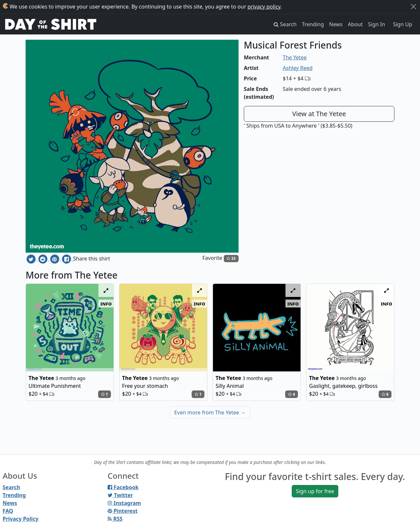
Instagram (124, 503)
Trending (313, 24)
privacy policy (264, 7)
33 (231, 258)
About (355, 24)
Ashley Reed (298, 68)
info (106, 304)
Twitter (120, 495)
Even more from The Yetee (210, 412)
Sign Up (403, 24)
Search (11, 487)
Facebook (123, 487)
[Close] (413, 7)
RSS (115, 519)
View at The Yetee (319, 114)
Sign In (377, 24)
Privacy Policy (21, 519)
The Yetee (295, 57)
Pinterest (123, 511)
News (336, 24)
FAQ (8, 511)
